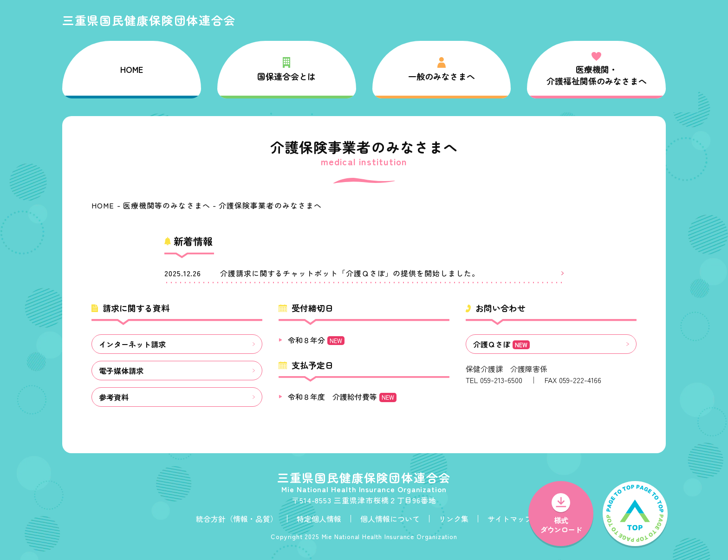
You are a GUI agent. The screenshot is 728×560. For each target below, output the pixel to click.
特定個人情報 (319, 519)
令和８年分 (316, 340)
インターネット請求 (132, 344)
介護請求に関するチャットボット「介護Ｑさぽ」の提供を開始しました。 (350, 273)
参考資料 (114, 397)
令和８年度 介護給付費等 (342, 397)
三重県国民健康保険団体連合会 (149, 20)
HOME (132, 69)
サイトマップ (510, 519)
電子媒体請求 (121, 371)
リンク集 (454, 519)
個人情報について (390, 519)
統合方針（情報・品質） (237, 519)
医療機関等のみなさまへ (167, 205)
